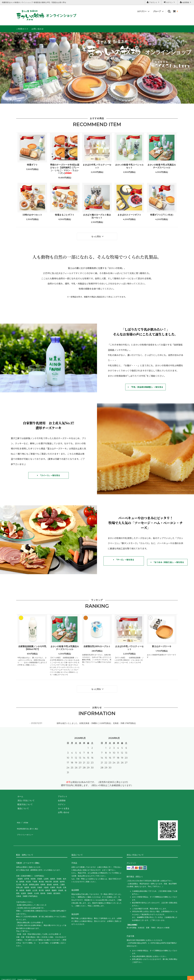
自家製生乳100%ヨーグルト (97, 645)
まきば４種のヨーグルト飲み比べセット (97, 216)
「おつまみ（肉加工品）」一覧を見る (167, 560)
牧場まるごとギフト (65, 215)
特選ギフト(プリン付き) (162, 215)
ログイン (170, 2)
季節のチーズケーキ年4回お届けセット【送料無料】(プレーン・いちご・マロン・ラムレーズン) (65, 169)
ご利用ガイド (22, 29)
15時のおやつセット (32, 215)
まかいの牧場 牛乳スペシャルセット (129, 166)
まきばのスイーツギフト (129, 215)
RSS (18, 819)
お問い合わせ (38, 29)
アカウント (153, 2)
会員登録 (186, 2)
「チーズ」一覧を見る (124, 559)
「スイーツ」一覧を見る (49, 474)
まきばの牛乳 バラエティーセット (97, 166)
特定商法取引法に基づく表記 (28, 823)
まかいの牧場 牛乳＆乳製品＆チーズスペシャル (162, 166)
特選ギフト (32, 165)
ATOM (24, 819)
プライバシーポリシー (26, 827)
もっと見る (98, 236)
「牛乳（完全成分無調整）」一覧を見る (145, 386)
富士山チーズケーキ (162, 645)
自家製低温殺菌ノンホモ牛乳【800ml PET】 (32, 646)
